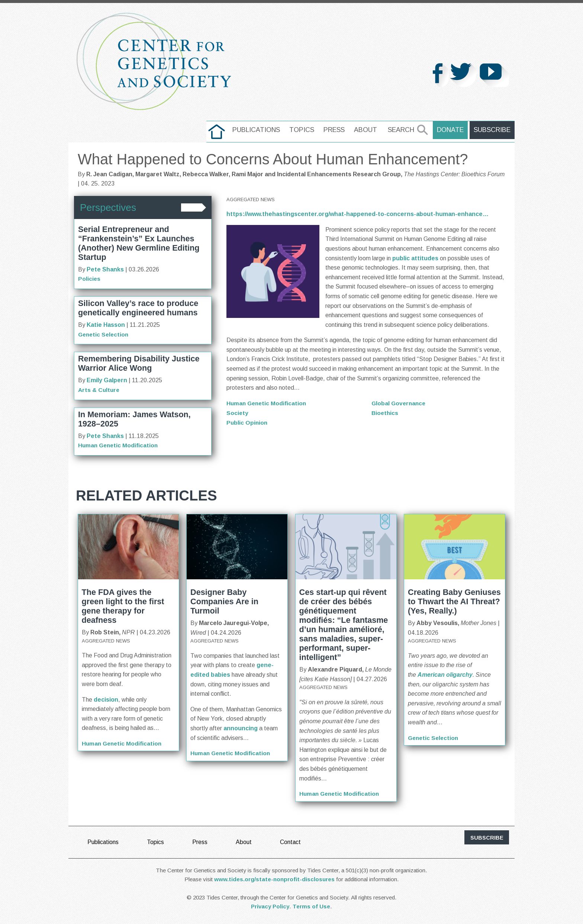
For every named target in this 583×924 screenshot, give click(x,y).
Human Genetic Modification (119, 445)
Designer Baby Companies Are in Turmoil (224, 601)
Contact (291, 841)
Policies (89, 279)
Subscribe (492, 130)
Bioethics (385, 413)
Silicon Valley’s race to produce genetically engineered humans (138, 308)
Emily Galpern (107, 380)
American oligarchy (445, 674)
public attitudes (415, 258)
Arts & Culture (99, 389)
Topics (303, 130)
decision (105, 699)
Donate (451, 130)
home (218, 130)
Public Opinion (247, 422)
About (367, 130)
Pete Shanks (105, 269)
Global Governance (400, 403)
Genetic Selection (104, 334)
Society (238, 413)
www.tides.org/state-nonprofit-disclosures (274, 879)
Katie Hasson (106, 325)
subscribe (487, 837)
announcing (241, 728)
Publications (258, 130)
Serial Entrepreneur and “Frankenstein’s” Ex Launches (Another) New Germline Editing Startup (139, 243)
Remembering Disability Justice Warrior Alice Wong (139, 363)
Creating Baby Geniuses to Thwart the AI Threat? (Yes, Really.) (454, 601)
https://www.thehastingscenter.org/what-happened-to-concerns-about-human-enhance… (357, 214)
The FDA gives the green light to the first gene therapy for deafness (123, 606)
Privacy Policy (270, 906)
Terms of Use (311, 906)
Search (402, 130)
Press (336, 130)
